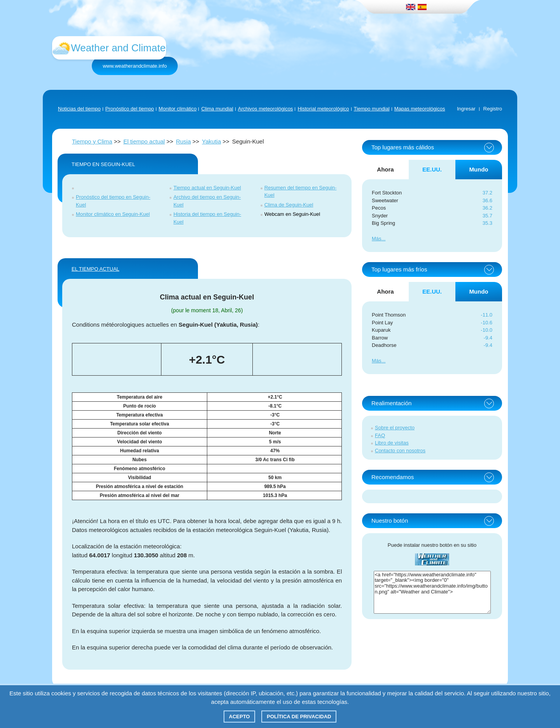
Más (377, 239)
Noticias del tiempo (79, 109)
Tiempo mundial (372, 109)
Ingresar (466, 109)
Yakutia (211, 141)
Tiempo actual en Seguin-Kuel (207, 188)
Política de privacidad (299, 717)
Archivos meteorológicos (266, 109)
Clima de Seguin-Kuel (289, 205)
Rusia (183, 141)
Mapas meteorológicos (420, 109)
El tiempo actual (144, 141)
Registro (493, 109)
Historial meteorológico (323, 109)
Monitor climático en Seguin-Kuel (113, 214)
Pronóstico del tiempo (130, 109)
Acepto (240, 717)
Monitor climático (178, 109)
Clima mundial (217, 109)
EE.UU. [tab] (432, 169)
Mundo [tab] (479, 169)
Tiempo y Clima (92, 141)
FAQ (380, 435)
